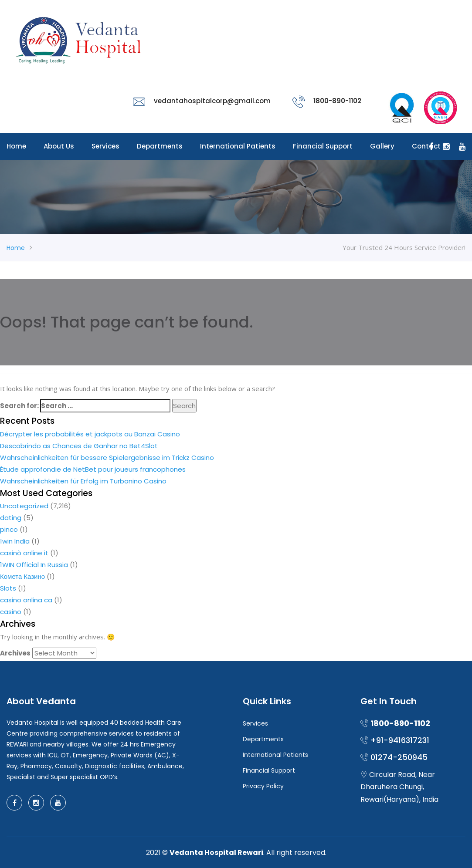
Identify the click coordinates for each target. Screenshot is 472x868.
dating (11, 518)
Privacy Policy (263, 786)
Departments (160, 146)
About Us (59, 146)
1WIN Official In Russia (34, 565)
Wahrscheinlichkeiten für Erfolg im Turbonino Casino (83, 481)
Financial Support (323, 146)
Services (105, 146)
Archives (15, 653)
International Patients (238, 146)
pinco (9, 529)
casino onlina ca (26, 600)
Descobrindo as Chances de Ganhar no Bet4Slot (79, 446)
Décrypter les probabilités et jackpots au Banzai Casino (90, 434)
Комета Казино (22, 576)
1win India (15, 541)
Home (16, 146)
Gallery (382, 146)
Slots (8, 588)
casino (11, 612)
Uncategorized (24, 506)
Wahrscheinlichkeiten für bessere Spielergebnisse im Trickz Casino (107, 458)
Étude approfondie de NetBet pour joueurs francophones (93, 469)
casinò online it (24, 553)
